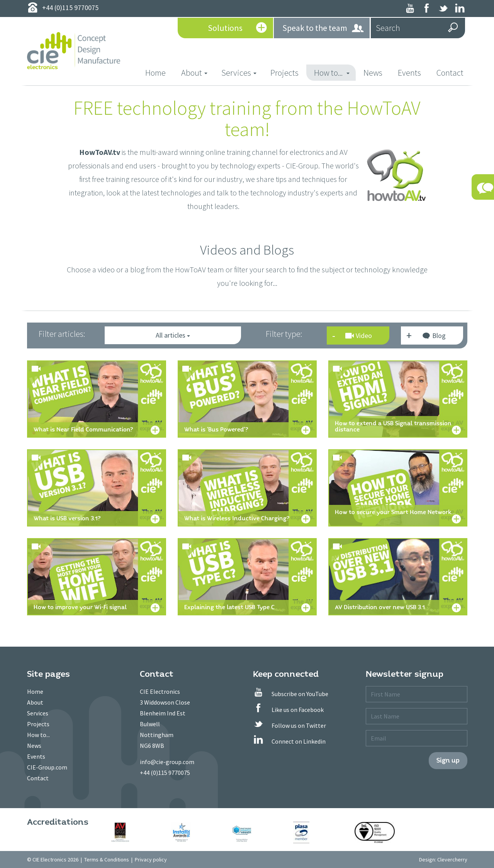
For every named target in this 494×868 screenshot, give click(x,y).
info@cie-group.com (167, 762)
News (373, 73)
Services (38, 713)
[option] (133, 832)
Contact (450, 73)
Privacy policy (151, 860)
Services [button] (239, 73)
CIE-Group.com (47, 767)
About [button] (194, 73)
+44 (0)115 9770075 (165, 773)
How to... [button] (332, 73)
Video (359, 335)
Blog (434, 337)
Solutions (237, 29)
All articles (173, 335)
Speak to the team (323, 28)
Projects (284, 73)
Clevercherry (452, 860)
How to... (38, 735)
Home (159, 72)
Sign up (448, 760)
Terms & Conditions (107, 860)
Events (409, 73)
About (35, 702)
